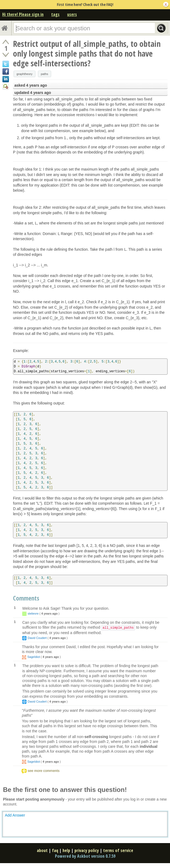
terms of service (118, 850)
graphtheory (24, 74)
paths (45, 74)
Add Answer (15, 815)
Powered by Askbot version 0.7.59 (85, 856)
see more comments (44, 771)
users (72, 14)
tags (55, 14)
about (42, 850)
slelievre (33, 614)
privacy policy (87, 850)
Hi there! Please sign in (23, 14)
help (66, 850)
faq (55, 850)
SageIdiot (34, 657)
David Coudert (37, 638)
